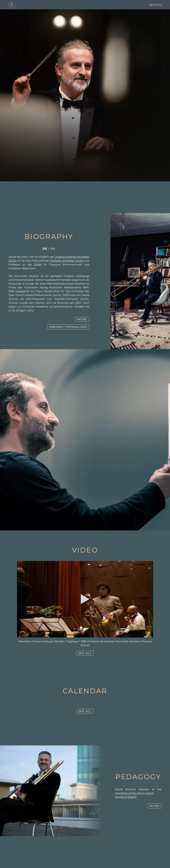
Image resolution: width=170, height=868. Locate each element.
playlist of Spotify (126, 797)
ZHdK (38, 265)
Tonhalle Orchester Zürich (67, 261)
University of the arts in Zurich (134, 793)
